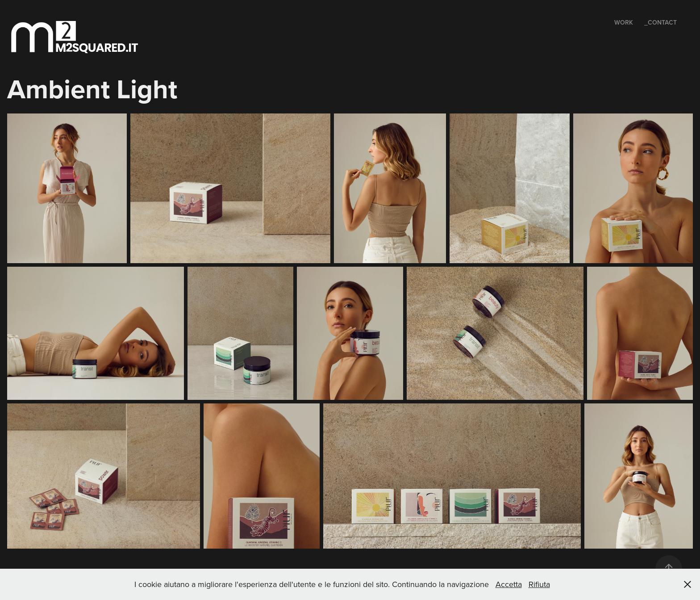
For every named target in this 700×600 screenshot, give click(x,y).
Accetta (509, 584)
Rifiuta (539, 584)
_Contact (660, 22)
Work (624, 22)
